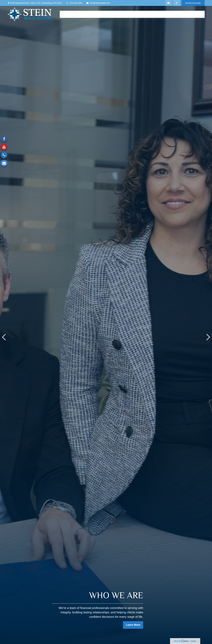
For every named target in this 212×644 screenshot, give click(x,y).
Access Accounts (193, 3)
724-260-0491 (74, 3)
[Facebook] (177, 3)
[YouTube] (168, 3)
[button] (65, 14)
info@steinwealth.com (98, 3)
